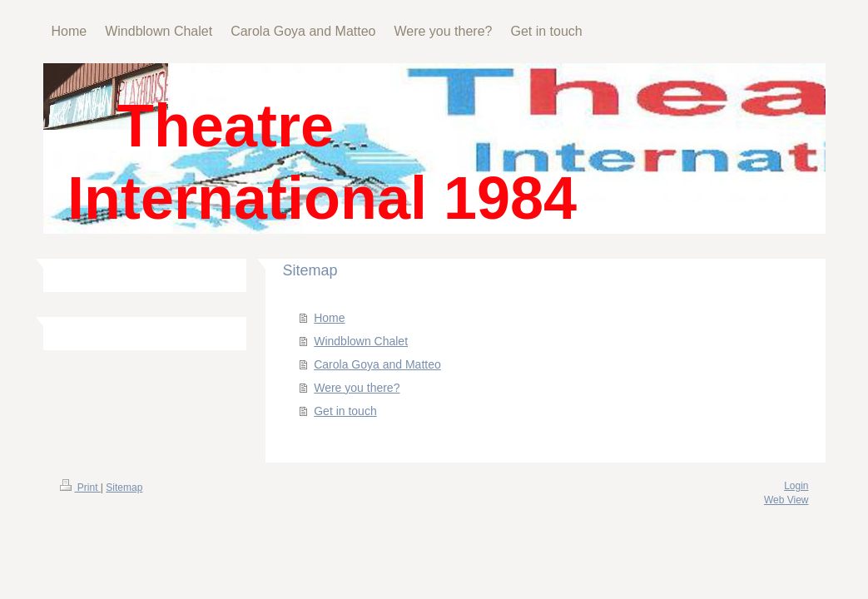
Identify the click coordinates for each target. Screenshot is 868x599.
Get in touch (345, 411)
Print (80, 488)
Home (329, 318)
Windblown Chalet (361, 341)
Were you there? (357, 388)
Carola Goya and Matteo (377, 364)
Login (796, 486)
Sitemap (124, 488)
